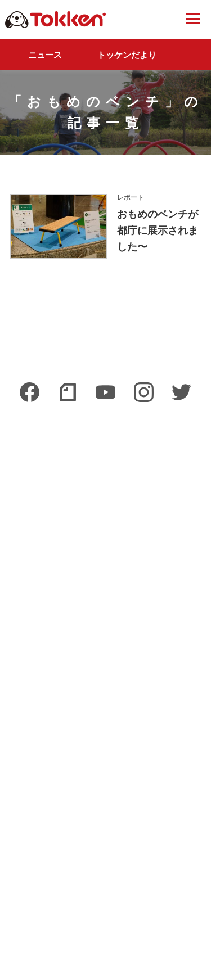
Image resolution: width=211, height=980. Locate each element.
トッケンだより (127, 55)
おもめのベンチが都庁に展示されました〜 (158, 231)
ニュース (45, 55)
